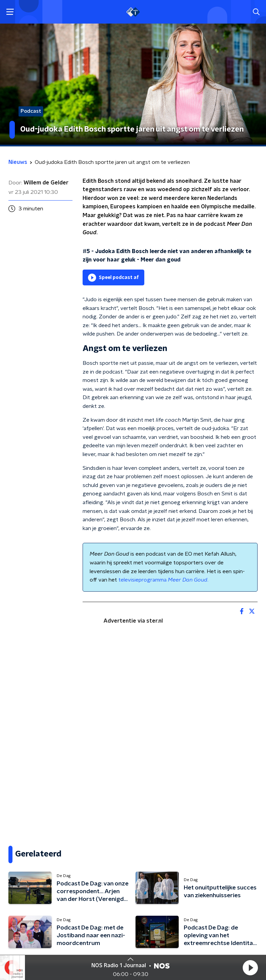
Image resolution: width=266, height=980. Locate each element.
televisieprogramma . (163, 580)
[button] (250, 968)
